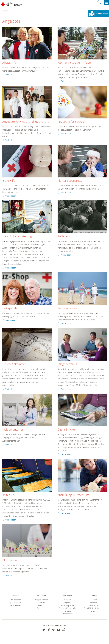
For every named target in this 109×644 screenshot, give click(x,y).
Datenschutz (94, 605)
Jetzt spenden (15, 600)
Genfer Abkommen (14, 364)
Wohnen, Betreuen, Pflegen (75, 63)
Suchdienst (65, 236)
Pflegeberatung (67, 364)
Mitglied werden (41, 600)
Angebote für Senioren (72, 122)
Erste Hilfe (9, 181)
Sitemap (94, 603)
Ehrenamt (42, 603)
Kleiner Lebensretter (70, 181)
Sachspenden (15, 605)
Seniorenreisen (67, 308)
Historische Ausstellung (17, 236)
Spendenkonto (15, 603)
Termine (67, 611)
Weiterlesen (11, 75)
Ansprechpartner (68, 605)
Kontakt (94, 600)
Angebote (6, 11)
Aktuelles (68, 600)
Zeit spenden (11, 308)
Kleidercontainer (13, 430)
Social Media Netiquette (94, 608)
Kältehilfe (8, 495)
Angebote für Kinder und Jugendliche (26, 122)
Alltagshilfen (10, 63)
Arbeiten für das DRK (67, 608)
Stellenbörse (41, 605)
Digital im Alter (67, 430)
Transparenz (67, 614)
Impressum (94, 611)
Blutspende (10, 560)
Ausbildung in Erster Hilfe (73, 495)
